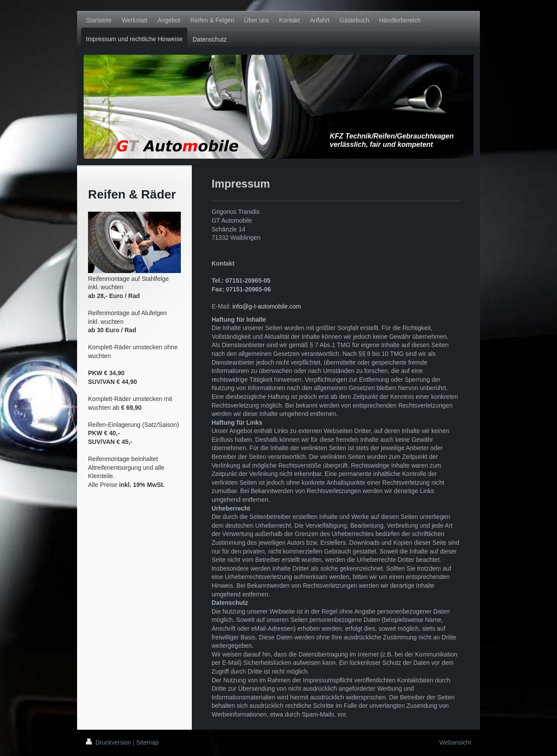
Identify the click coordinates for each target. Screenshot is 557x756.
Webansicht (455, 742)
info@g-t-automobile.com (267, 306)
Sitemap (147, 742)
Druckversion (109, 742)
